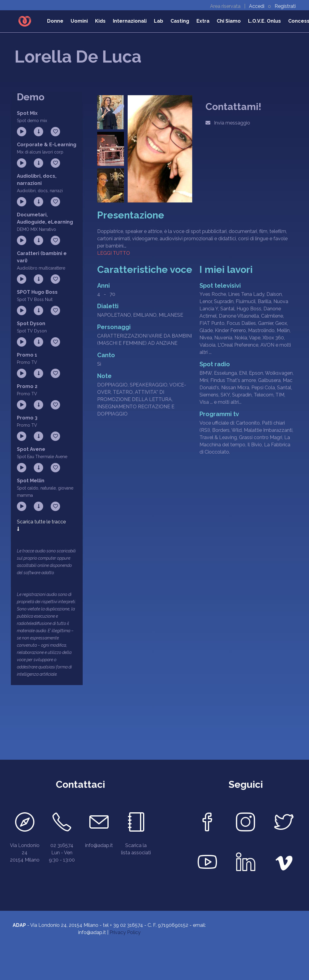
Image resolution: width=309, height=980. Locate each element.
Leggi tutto (114, 253)
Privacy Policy (125, 932)
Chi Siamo (229, 21)
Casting (180, 21)
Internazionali (130, 21)
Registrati (285, 6)
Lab (159, 21)
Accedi (257, 6)
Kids (100, 21)
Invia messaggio (228, 123)
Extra (203, 21)
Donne (55, 21)
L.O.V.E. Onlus (264, 21)
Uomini (79, 21)
